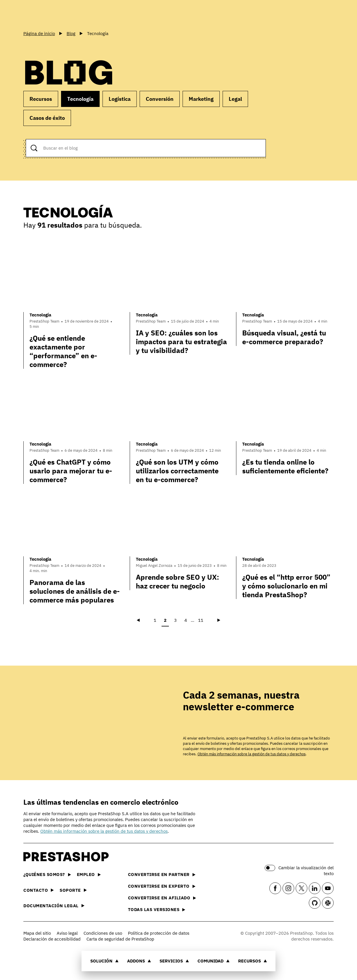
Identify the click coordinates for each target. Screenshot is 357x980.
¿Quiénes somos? (47, 874)
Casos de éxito (47, 118)
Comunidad (214, 961)
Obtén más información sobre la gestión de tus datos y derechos (252, 754)
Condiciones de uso (103, 933)
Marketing (201, 99)
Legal (235, 99)
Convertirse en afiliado (162, 898)
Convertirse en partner (162, 874)
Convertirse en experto (162, 886)
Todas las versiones (157, 909)
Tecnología (80, 99)
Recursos (253, 961)
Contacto (39, 890)
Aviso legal (67, 933)
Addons (139, 961)
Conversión (160, 99)
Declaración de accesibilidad (52, 939)
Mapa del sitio (37, 933)
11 (201, 620)
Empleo (89, 874)
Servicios (174, 961)
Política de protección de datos (159, 933)
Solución (104, 961)
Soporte (73, 890)
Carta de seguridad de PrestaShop (120, 939)
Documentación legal (54, 906)
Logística (120, 99)
